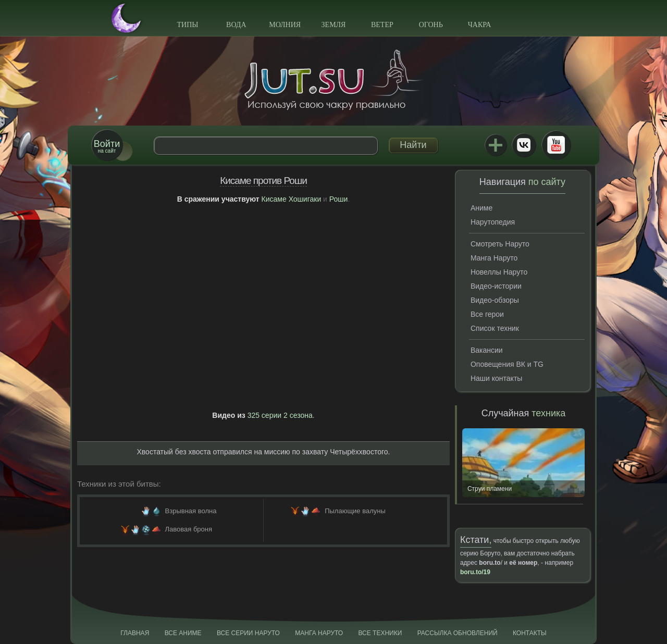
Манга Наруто (494, 258)
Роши (339, 199)
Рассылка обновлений (458, 633)
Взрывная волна (191, 511)
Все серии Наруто (248, 633)
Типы (187, 25)
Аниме (481, 208)
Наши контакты (496, 378)
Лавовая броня (189, 529)
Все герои (487, 314)
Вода (236, 25)
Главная (135, 633)
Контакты (530, 633)
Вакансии (487, 350)
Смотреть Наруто (500, 244)
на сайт (107, 146)
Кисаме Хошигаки (292, 199)
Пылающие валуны (355, 511)
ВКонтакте (524, 145)
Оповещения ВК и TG (507, 364)
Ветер (382, 25)
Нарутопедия (493, 222)
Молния (285, 25)
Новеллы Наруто (499, 272)
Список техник (495, 328)
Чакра (480, 25)
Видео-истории (496, 286)
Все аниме (183, 633)
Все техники (380, 633)
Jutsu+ (496, 145)
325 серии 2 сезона (280, 415)
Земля (334, 25)
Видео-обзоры (495, 300)
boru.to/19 (475, 572)
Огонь (431, 25)
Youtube (556, 145)
